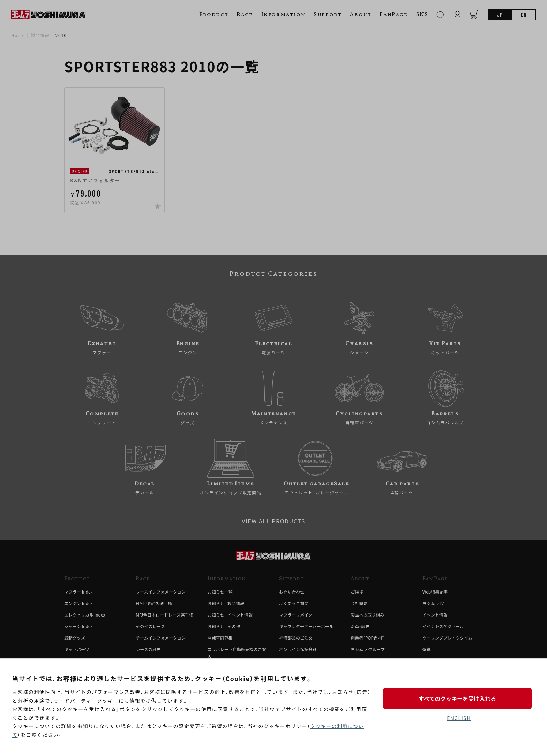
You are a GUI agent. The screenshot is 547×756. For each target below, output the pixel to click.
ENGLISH (459, 718)
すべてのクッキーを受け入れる (459, 698)
